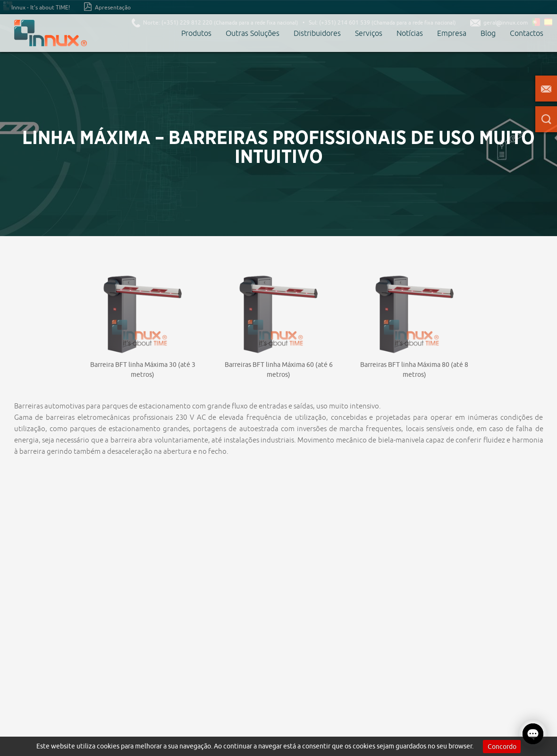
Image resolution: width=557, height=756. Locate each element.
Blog (488, 33)
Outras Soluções (253, 33)
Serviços (369, 33)
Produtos (196, 33)
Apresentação (107, 7)
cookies (108, 746)
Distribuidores (317, 33)
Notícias (410, 33)
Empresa (452, 33)
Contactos (527, 33)
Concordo (502, 747)
